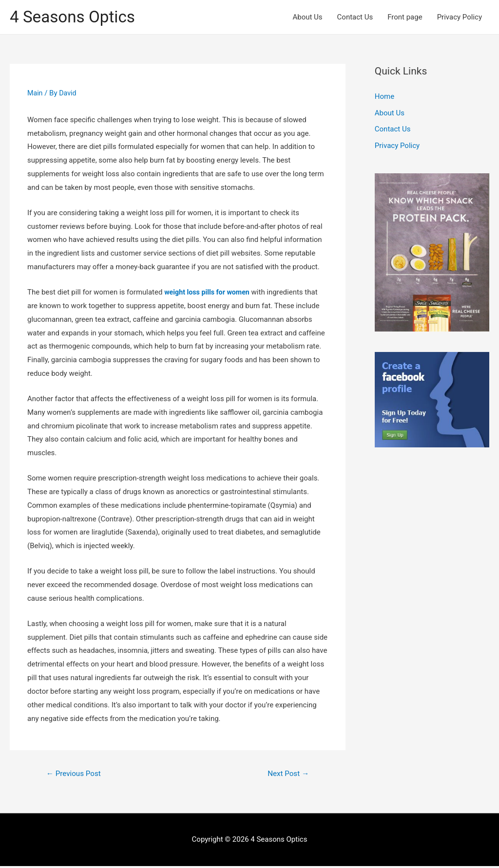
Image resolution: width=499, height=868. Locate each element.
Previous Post (76, 775)
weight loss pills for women (209, 293)
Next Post (287, 775)
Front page (405, 18)
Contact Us (355, 18)
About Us (307, 18)
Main (35, 94)
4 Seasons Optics (76, 17)
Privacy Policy (460, 18)
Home (384, 98)
